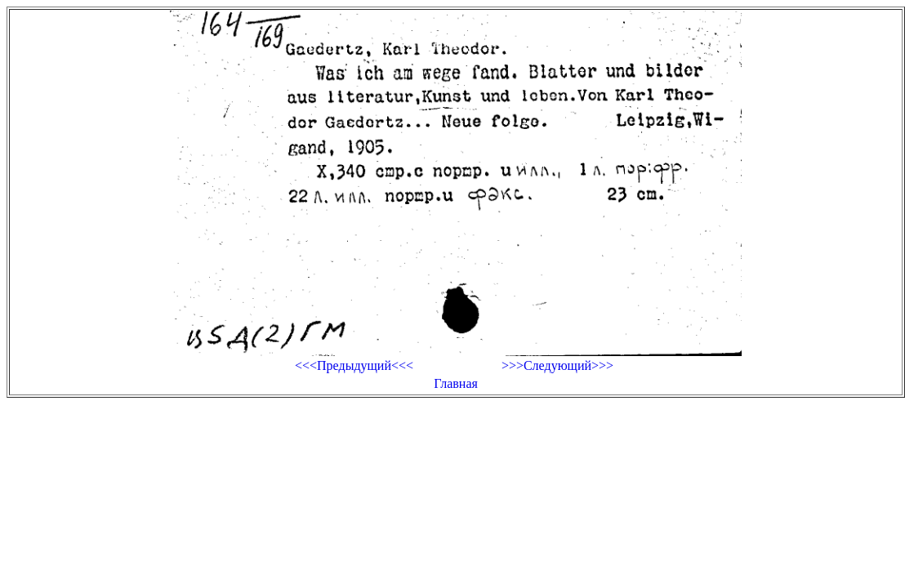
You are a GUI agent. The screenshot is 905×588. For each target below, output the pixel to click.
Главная (456, 383)
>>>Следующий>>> (557, 365)
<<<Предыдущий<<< (354, 365)
